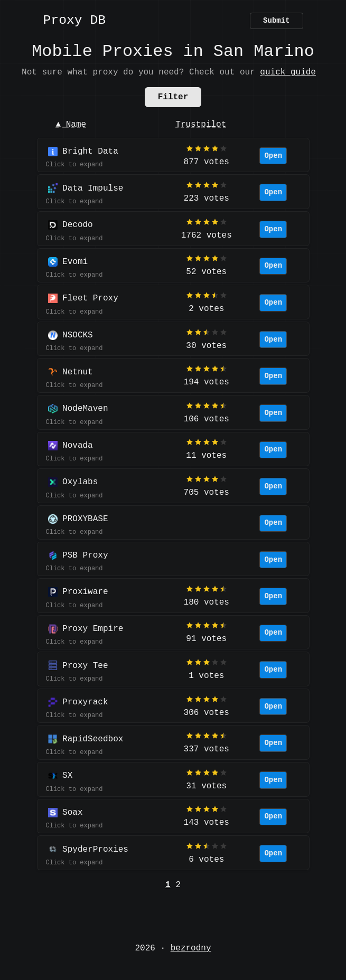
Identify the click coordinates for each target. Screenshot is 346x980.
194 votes (207, 382)
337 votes (207, 749)
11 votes (206, 456)
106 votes (207, 419)
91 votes (206, 639)
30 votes (206, 346)
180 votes (207, 602)
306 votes (207, 713)
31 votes (206, 786)
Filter (173, 97)
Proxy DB (75, 21)
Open (273, 156)
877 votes (207, 162)
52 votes (206, 272)
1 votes (206, 676)
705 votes (207, 493)
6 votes (206, 860)
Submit (276, 21)
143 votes (207, 823)
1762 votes (207, 235)
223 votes (207, 199)
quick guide (288, 72)
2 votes (206, 309)
